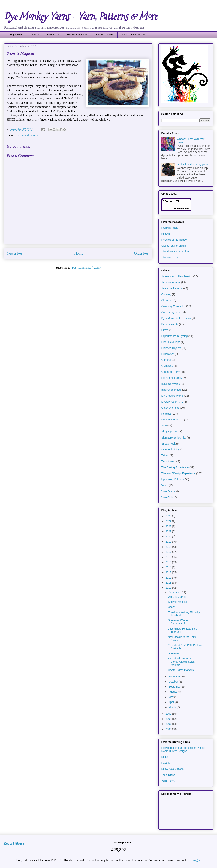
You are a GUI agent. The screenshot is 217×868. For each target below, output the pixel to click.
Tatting (165, 455)
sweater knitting (171, 449)
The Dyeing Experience (175, 467)
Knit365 (166, 234)
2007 (169, 724)
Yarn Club (167, 497)
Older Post (142, 253)
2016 (169, 557)
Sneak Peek (169, 444)
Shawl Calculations (173, 769)
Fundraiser (168, 354)
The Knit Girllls (170, 258)
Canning (166, 294)
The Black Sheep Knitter (176, 252)
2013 (169, 572)
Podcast (166, 414)
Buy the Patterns (105, 34)
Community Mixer (172, 312)
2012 (169, 578)
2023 (169, 526)
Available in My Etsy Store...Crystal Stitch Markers (181, 662)
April (172, 702)
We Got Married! (177, 597)
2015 (169, 562)
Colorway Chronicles (173, 306)
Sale (164, 426)
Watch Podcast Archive (134, 34)
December (175, 592)
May (171, 697)
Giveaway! (174, 653)
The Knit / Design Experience (178, 473)
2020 (169, 536)
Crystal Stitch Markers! (181, 670)
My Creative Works (173, 396)
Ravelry (166, 763)
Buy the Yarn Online (78, 34)
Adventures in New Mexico (177, 276)
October (174, 682)
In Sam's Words (171, 384)
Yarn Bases (53, 34)
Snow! (172, 607)
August (173, 692)
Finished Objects (171, 348)
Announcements (171, 282)
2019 (169, 542)
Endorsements (170, 324)
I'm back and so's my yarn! (192, 164)
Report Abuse (14, 843)
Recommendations (172, 420)
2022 (169, 531)
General (166, 360)
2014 (169, 567)
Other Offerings (170, 408)
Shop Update (169, 432)
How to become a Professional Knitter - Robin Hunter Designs (184, 749)
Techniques (168, 461)
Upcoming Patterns (173, 479)
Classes (35, 34)
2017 (169, 552)
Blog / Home (17, 34)
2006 (169, 729)
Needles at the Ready (174, 240)
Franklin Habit (170, 228)
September (175, 687)
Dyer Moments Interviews (176, 318)
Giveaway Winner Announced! (178, 622)
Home (79, 253)
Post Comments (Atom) (86, 268)
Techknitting (168, 775)
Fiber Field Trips (171, 342)
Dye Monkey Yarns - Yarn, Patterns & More (81, 17)
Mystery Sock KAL (172, 402)
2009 (169, 714)
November (175, 677)
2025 (169, 516)
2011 (169, 583)
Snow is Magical (177, 602)
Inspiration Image (172, 390)
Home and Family (27, 135)
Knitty (165, 757)
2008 (169, 719)
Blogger (195, 860)
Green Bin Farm (171, 372)
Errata (165, 330)
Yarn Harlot (168, 781)
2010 (169, 588)
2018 (169, 547)
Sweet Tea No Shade (174, 246)
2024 (169, 521)
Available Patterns (172, 288)
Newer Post (15, 253)
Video (165, 485)
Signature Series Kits (174, 438)
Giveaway (167, 366)
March (173, 707)
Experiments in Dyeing (175, 336)
